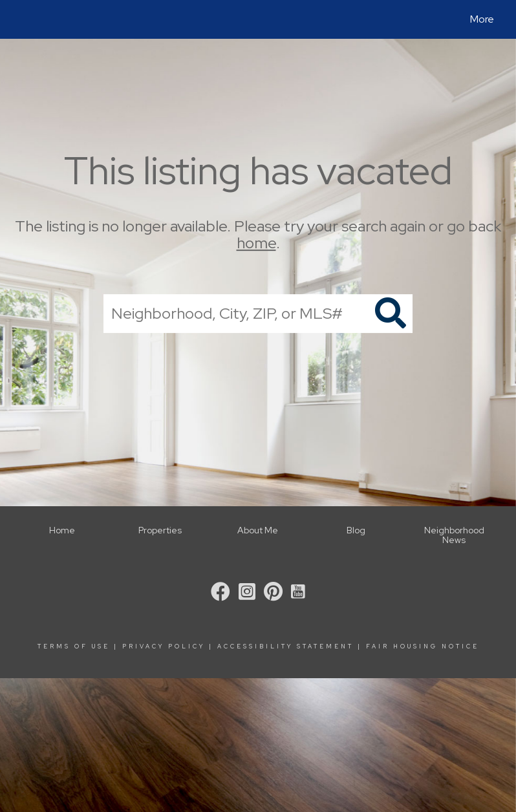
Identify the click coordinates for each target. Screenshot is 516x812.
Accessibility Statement (285, 646)
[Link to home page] (22, 19)
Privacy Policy (164, 646)
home (256, 243)
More (482, 19)
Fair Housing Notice (423, 646)
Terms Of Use (74, 646)
